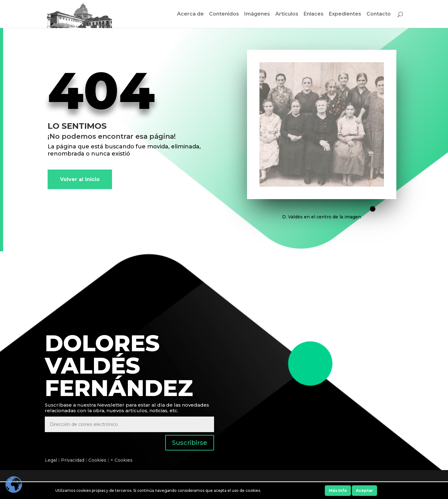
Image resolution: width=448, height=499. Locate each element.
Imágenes (257, 14)
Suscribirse (190, 443)
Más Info (338, 490)
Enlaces (314, 14)
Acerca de (190, 14)
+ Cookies (121, 460)
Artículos (287, 14)
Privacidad (73, 460)
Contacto (379, 14)
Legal (51, 460)
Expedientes (345, 14)
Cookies (97, 460)
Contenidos (224, 14)
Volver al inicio (80, 179)
